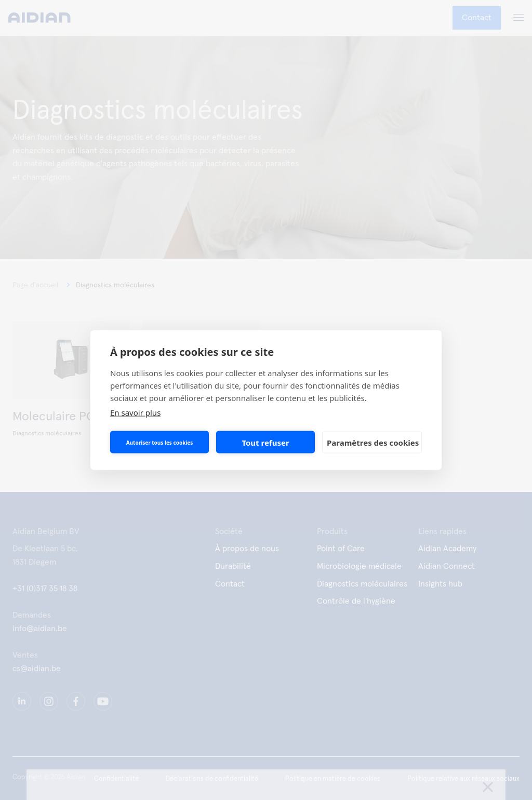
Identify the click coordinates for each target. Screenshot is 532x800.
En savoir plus (135, 412)
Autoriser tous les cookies (160, 442)
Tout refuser (265, 442)
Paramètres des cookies (373, 442)
